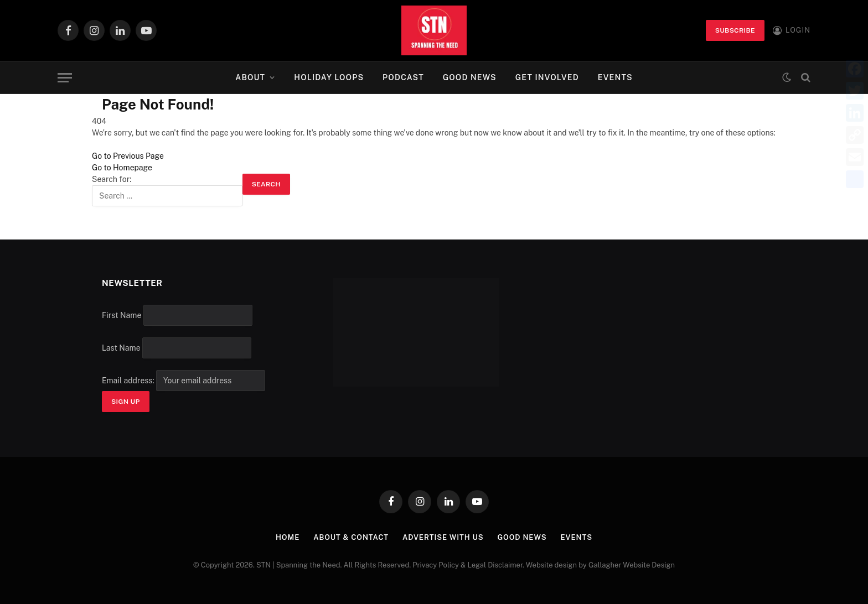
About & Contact (351, 537)
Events (615, 77)
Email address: (184, 381)
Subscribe (735, 30)
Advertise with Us (443, 537)
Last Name (121, 348)
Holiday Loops (329, 77)
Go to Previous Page (128, 156)
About (250, 77)
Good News (470, 77)
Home (288, 537)
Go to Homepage (122, 168)
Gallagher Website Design (632, 565)
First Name (122, 315)
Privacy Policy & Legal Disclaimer (467, 565)
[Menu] (65, 78)
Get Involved (547, 77)
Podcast (403, 77)
